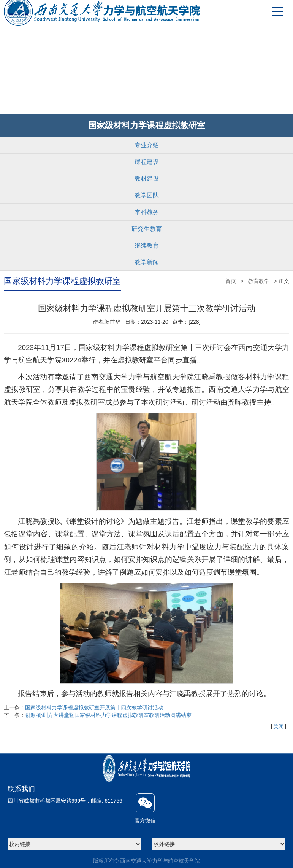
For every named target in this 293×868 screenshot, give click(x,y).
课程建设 (147, 162)
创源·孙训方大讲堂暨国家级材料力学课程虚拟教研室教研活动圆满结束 (108, 715)
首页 (231, 281)
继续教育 (147, 246)
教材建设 (147, 179)
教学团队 (147, 195)
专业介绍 (147, 145)
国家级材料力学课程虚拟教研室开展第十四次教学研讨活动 (94, 707)
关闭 (279, 727)
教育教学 (259, 281)
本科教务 (147, 212)
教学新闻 (147, 262)
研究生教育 (147, 229)
